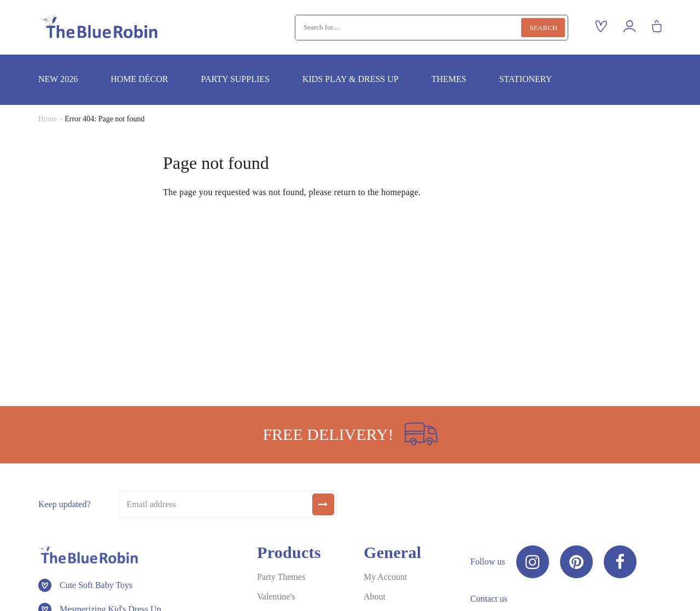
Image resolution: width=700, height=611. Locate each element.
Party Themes (281, 577)
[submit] (323, 504)
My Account (386, 577)
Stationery (526, 79)
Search (543, 28)
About (375, 597)
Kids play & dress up (351, 79)
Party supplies (235, 79)
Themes (449, 79)
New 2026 (58, 79)
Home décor (139, 79)
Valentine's (276, 597)
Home (48, 119)
